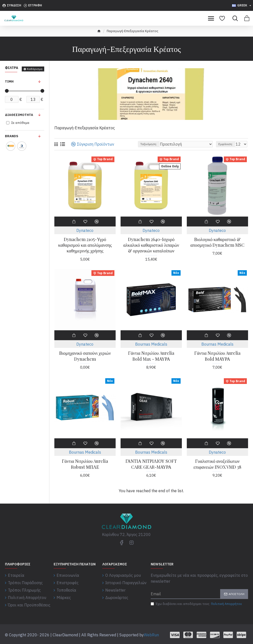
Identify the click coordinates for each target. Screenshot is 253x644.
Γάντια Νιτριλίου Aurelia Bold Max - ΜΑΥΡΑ (151, 356)
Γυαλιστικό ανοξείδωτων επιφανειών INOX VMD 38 (217, 464)
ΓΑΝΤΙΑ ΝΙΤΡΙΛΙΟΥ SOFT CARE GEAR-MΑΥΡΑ (151, 464)
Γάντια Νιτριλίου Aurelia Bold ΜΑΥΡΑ (218, 356)
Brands (12, 136)
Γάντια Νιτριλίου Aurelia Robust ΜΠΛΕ (85, 464)
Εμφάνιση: (226, 144)
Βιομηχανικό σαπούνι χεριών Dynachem (85, 356)
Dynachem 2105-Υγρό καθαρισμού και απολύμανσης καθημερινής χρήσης (85, 245)
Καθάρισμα (35, 69)
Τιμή (9, 81)
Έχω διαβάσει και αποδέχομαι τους (197, 604)
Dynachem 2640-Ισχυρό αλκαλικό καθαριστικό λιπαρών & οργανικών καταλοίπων (151, 245)
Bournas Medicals (151, 344)
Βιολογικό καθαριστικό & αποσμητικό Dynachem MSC (217, 242)
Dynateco (85, 230)
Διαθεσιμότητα (19, 115)
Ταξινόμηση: (149, 144)
